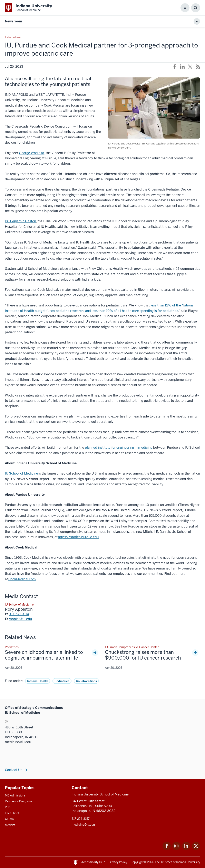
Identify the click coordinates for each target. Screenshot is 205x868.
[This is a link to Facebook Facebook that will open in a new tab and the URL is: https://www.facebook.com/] (167, 849)
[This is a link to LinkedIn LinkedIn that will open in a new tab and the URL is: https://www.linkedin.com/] (186, 849)
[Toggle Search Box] (196, 8)
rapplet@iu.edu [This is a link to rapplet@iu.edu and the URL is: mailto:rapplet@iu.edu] (20, 619)
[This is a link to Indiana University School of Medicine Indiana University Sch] (28, 8)
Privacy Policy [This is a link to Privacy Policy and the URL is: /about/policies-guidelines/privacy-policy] (118, 862)
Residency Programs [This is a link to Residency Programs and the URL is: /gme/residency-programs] (19, 801)
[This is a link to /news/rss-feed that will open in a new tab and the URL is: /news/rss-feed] (198, 67)
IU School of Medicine (21, 473)
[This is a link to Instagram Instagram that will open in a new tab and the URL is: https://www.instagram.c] (176, 849)
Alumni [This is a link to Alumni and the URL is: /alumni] (10, 819)
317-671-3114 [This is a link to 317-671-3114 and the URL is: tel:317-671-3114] (19, 614)
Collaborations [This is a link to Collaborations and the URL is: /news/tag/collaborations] (86, 681)
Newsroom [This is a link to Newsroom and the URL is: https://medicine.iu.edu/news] (13, 21)
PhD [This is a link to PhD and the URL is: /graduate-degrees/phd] (8, 807)
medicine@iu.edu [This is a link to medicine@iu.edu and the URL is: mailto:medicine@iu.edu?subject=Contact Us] (83, 825)
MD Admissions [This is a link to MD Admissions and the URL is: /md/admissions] (15, 795)
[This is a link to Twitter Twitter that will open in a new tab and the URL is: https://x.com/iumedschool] (196, 849)
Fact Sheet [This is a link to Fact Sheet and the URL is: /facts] (12, 813)
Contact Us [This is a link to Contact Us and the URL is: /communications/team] (14, 770)
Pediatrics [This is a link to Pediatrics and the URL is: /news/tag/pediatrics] (62, 681)
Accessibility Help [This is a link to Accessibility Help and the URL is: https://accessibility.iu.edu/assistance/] (93, 862)
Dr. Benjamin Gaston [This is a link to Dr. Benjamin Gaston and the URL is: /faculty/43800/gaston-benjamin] (20, 221)
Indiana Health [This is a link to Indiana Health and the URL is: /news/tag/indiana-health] (38, 681)
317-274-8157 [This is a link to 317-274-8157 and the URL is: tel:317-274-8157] (81, 819)
